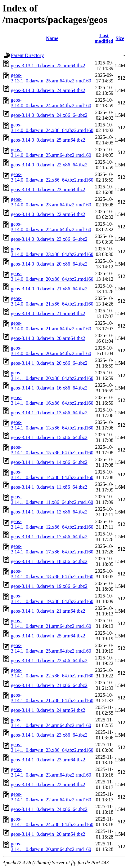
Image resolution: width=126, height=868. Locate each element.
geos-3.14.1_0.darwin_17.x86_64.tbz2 (49, 537)
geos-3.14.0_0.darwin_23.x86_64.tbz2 (49, 239)
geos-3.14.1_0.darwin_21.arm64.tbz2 (48, 611)
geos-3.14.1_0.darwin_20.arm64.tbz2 (48, 834)
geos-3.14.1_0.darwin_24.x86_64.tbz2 (49, 809)
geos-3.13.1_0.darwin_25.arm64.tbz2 (48, 66)
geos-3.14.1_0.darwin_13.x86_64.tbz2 (49, 413)
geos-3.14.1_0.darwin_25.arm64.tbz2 (48, 636)
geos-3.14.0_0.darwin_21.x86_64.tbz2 (49, 289)
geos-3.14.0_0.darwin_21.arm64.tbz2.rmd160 (51, 326)
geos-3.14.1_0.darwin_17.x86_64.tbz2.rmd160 (52, 549)
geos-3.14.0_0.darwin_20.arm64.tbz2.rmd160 (51, 351)
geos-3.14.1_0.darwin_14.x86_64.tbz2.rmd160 (52, 475)
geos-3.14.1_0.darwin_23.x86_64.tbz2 (49, 735)
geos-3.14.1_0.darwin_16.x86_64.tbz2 (49, 388)
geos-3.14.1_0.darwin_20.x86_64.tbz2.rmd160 (52, 375)
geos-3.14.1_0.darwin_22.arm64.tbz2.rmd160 (51, 797)
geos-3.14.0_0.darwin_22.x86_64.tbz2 (49, 165)
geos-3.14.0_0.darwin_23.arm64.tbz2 (48, 189)
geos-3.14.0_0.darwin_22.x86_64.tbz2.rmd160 (52, 177)
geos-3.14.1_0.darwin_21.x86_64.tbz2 (49, 685)
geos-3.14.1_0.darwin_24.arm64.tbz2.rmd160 (51, 723)
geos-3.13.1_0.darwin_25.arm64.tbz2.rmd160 (51, 78)
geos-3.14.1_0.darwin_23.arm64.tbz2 (48, 760)
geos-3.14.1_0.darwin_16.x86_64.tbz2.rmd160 (52, 400)
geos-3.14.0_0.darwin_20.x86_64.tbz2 (49, 264)
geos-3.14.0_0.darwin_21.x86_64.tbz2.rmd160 (52, 301)
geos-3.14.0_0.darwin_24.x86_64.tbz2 (49, 115)
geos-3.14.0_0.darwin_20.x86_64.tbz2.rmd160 (52, 276)
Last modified (104, 38)
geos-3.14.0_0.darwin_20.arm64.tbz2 (48, 338)
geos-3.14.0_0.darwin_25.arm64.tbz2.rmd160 (51, 152)
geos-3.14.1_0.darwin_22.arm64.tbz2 (48, 784)
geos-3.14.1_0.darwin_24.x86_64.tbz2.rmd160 (52, 822)
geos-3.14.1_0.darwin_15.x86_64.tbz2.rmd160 (52, 450)
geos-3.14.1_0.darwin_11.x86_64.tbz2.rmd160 (52, 499)
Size (120, 38)
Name (52, 38)
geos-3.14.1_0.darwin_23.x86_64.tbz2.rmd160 (52, 747)
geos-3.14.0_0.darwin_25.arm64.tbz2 (48, 140)
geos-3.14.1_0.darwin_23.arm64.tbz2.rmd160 (51, 772)
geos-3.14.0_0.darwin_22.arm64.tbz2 (48, 214)
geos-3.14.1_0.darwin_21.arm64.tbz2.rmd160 (51, 623)
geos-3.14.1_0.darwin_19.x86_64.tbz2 (49, 586)
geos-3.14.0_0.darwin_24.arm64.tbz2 (48, 90)
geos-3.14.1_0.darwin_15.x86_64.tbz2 (49, 437)
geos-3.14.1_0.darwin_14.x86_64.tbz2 (49, 462)
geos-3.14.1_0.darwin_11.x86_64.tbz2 (49, 487)
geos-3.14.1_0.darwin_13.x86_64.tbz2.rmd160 (52, 425)
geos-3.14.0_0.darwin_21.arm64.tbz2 (48, 313)
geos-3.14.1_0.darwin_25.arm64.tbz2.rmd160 (51, 648)
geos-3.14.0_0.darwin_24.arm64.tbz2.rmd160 (51, 103)
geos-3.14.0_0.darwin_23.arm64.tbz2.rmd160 (51, 202)
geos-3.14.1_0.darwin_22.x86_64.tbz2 (49, 661)
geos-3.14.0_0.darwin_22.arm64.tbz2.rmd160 (51, 227)
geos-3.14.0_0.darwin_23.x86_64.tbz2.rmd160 (52, 251)
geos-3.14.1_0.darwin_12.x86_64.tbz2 (49, 512)
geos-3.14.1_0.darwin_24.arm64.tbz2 (48, 710)
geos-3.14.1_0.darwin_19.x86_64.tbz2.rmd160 (52, 599)
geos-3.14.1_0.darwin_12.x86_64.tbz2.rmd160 (52, 524)
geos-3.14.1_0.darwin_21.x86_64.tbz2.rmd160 (52, 698)
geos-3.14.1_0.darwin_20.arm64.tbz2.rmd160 (51, 846)
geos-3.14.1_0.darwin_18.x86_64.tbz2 (49, 561)
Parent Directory (27, 55)
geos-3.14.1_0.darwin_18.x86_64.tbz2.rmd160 (52, 574)
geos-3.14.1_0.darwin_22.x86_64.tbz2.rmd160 (52, 673)
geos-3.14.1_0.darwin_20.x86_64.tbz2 (49, 363)
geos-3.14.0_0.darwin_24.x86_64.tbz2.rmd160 (52, 128)
